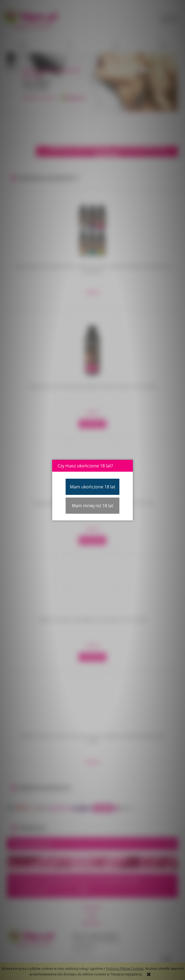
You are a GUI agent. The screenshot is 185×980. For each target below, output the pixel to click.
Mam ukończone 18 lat (93, 487)
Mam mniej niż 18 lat (92, 506)
